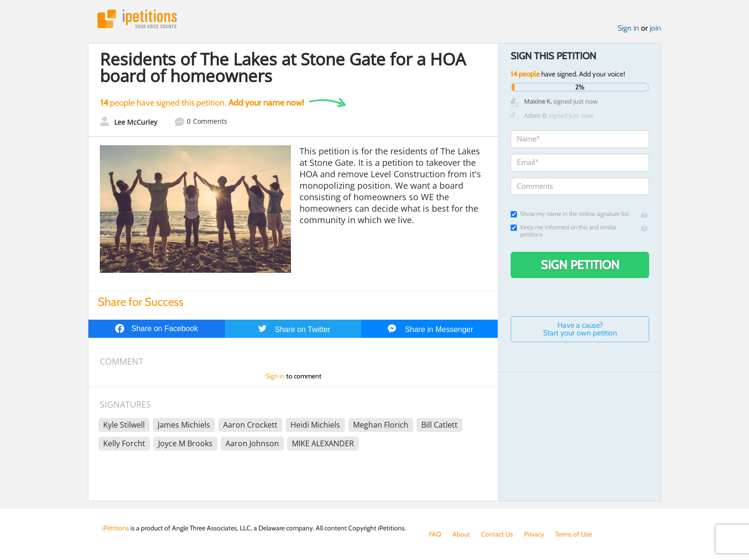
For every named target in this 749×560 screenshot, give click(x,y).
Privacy (534, 534)
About (461, 534)
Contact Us (497, 534)
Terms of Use (573, 534)
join (655, 28)
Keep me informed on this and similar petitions (564, 231)
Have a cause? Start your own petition (580, 329)
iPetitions (137, 19)
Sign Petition (580, 265)
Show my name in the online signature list (570, 214)
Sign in (628, 28)
